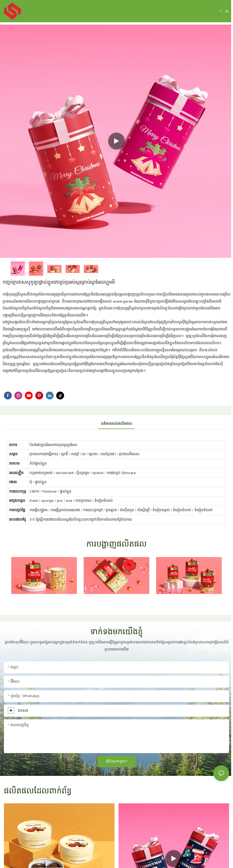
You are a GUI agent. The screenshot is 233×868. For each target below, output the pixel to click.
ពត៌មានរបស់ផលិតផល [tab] (116, 424)
